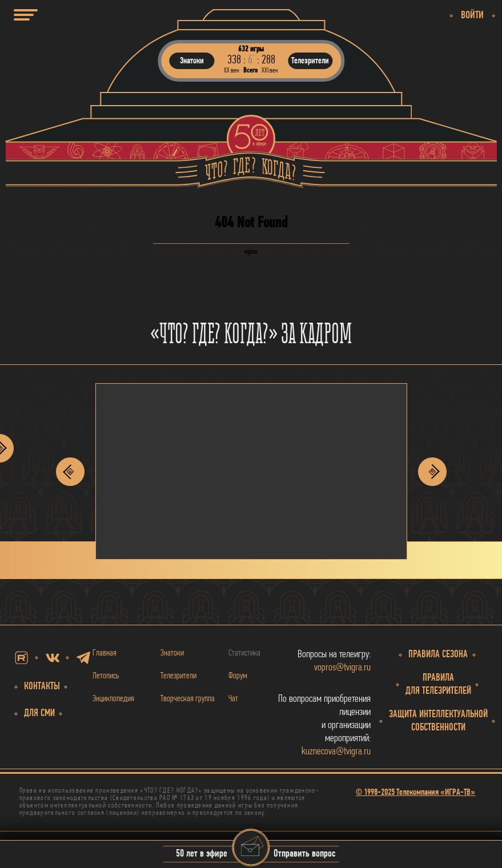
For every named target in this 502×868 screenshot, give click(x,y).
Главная (105, 653)
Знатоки (172, 653)
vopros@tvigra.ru (342, 668)
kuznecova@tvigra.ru (336, 752)
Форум (238, 676)
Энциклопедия (113, 699)
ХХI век (270, 71)
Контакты (42, 687)
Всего (250, 71)
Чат (233, 699)
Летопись (106, 676)
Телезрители (178, 676)
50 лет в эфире (202, 855)
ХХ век (232, 71)
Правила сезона (438, 655)
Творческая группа (188, 699)
